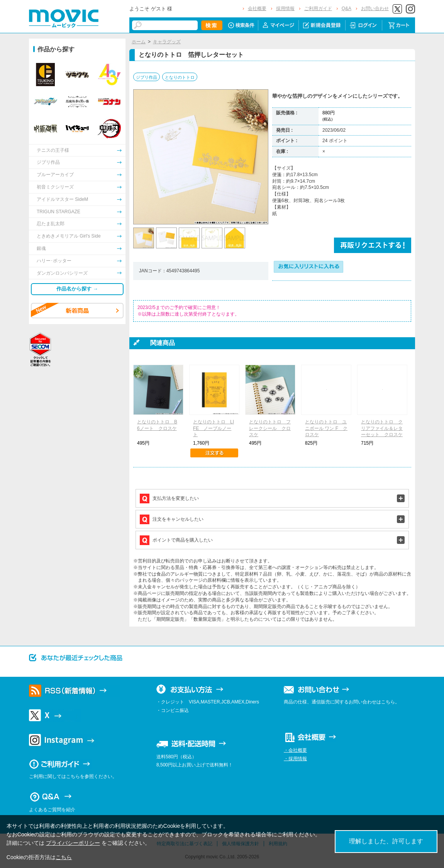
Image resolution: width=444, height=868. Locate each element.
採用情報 (285, 8)
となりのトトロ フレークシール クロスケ (270, 428)
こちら (64, 857)
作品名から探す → (77, 289)
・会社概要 (295, 750)
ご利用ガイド (318, 8)
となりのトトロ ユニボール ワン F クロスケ (326, 428)
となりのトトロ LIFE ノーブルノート (214, 428)
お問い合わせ (375, 8)
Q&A (347, 8)
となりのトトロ (180, 77)
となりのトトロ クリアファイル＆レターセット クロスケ (382, 428)
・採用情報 (295, 759)
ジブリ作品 (147, 77)
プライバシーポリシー (73, 843)
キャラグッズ (167, 42)
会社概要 (257, 8)
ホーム (139, 42)
